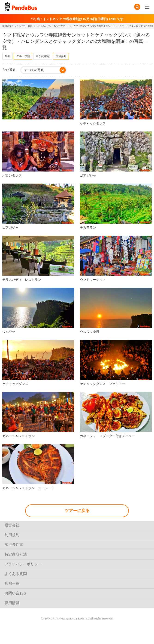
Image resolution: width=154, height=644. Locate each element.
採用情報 (12, 603)
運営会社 (12, 525)
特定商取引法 (16, 554)
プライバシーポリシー (23, 564)
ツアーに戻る (77, 511)
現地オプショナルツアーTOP (17, 26)
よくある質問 (16, 574)
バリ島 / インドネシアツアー (53, 26)
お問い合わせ (16, 593)
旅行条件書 (14, 545)
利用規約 (12, 535)
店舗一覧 (12, 583)
